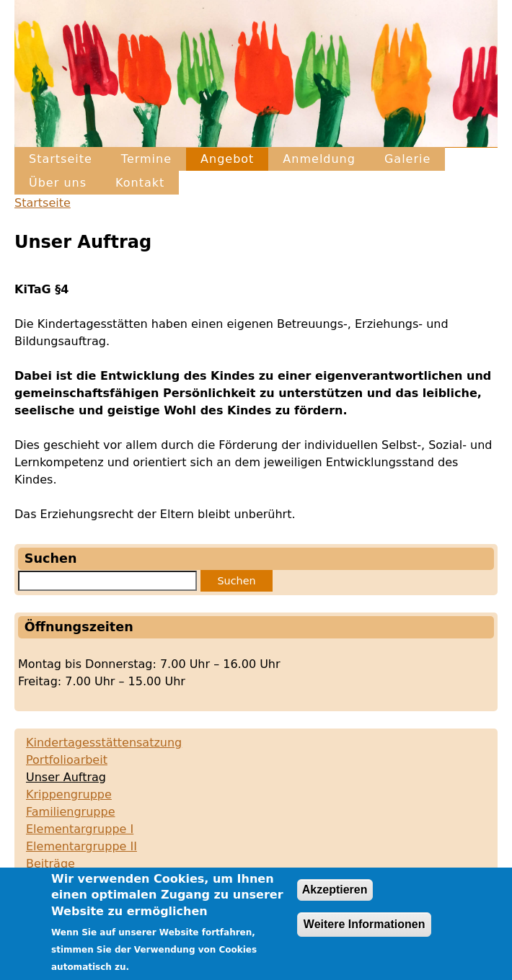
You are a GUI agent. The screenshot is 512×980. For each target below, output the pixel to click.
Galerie (407, 159)
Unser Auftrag (66, 777)
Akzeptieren (335, 897)
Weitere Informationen (365, 932)
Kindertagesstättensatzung (104, 743)
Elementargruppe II (81, 846)
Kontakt (140, 183)
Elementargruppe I (80, 829)
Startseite (61, 159)
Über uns (58, 183)
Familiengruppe (70, 812)
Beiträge (50, 864)
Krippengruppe (69, 794)
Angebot (227, 159)
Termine (146, 159)
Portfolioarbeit (67, 760)
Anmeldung (319, 159)
